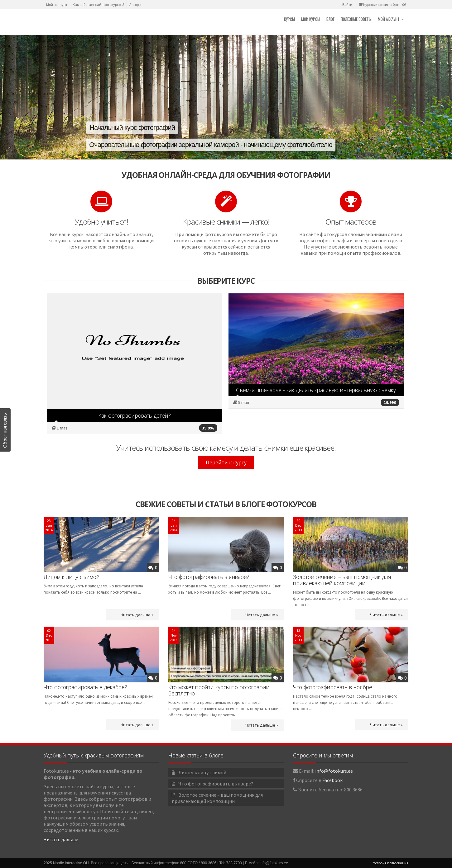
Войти (347, 5)
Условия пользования (391, 863)
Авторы (135, 5)
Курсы (289, 19)
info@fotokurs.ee (334, 771)
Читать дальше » (137, 615)
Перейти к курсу (226, 462)
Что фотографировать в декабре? (85, 687)
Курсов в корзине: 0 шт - (382, 5)
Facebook (332, 780)
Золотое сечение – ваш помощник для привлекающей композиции (342, 580)
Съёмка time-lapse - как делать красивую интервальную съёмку (316, 390)
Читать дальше (61, 839)
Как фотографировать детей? (135, 415)
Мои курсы (311, 19)
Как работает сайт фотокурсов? (98, 5)
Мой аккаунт (57, 5)
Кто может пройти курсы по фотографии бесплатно (219, 690)
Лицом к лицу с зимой (72, 577)
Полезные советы (356, 19)
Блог (330, 19)
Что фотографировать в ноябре (333, 687)
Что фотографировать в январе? (209, 577)
